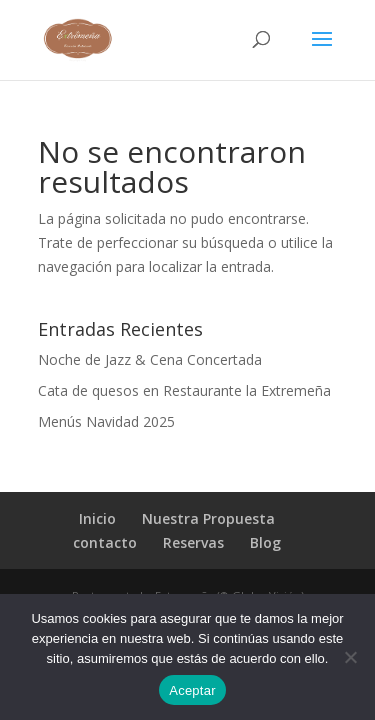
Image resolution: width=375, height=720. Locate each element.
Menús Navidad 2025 (106, 421)
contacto (105, 542)
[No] (350, 657)
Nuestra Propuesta (208, 518)
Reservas (193, 542)
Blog (265, 542)
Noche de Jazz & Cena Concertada (150, 359)
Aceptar (192, 690)
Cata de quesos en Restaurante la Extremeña (184, 390)
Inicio (97, 518)
